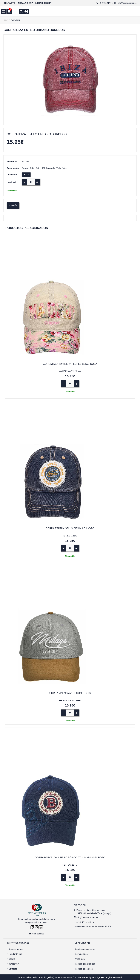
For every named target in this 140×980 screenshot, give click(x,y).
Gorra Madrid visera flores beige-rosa (70, 364)
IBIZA (26, 175)
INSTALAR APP (25, 3)
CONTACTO (9, 3)
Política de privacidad (84, 963)
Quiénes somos (15, 949)
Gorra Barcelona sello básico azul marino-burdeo (70, 857)
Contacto (12, 968)
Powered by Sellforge (90, 977)
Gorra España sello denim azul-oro (70, 528)
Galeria (11, 958)
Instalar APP (14, 963)
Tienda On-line (15, 954)
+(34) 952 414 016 (105, 3)
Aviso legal (79, 958)
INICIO (7, 20)
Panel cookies (37, 933)
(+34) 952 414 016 (85, 922)
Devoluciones (81, 954)
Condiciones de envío (84, 949)
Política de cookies (83, 968)
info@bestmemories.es (126, 3)
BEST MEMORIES (63, 977)
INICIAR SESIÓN (43, 3)
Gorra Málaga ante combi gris (70, 693)
